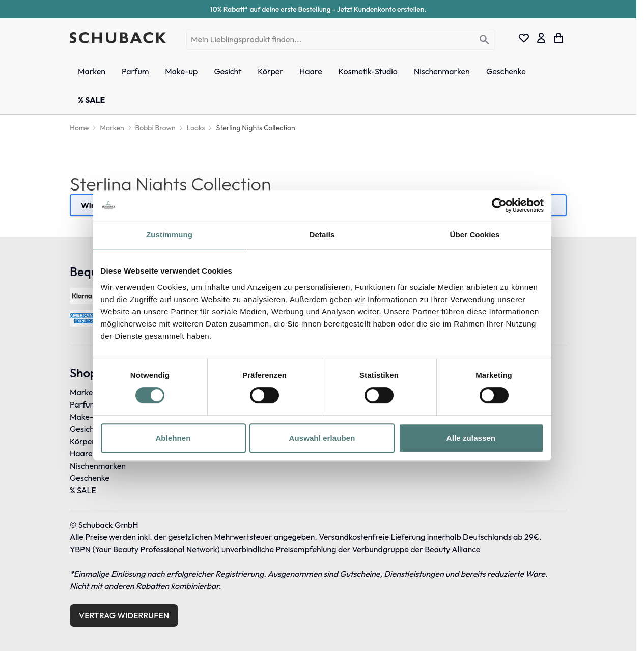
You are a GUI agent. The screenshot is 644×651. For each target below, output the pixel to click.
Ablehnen (173, 438)
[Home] (79, 128)
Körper (82, 441)
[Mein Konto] (541, 38)
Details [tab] (322, 235)
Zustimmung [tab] (169, 235)
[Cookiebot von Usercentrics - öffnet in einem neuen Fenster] (499, 205)
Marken (83, 392)
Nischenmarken (98, 466)
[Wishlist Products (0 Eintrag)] (524, 38)
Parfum (83, 404)
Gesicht (83, 429)
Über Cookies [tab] (475, 235)
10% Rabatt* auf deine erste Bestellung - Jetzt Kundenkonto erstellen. (318, 9)
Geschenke (90, 478)
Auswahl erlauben (322, 438)
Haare (81, 453)
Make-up (86, 417)
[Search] (484, 40)
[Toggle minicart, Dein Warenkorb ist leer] (558, 38)
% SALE (83, 490)
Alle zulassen (471, 438)
